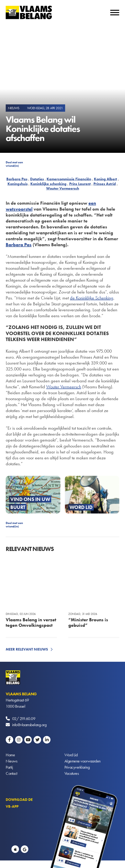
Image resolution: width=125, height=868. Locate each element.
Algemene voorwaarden (82, 761)
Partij (9, 767)
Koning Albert (105, 179)
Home (10, 755)
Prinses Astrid (105, 184)
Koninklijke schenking (48, 184)
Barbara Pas (17, 179)
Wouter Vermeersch (63, 188)
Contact (12, 773)
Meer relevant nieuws (27, 649)
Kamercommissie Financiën (69, 179)
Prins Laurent (80, 184)
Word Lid (71, 755)
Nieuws (11, 761)
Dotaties (37, 179)
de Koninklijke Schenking (92, 298)
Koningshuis (18, 184)
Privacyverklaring (77, 767)
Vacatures (72, 773)
